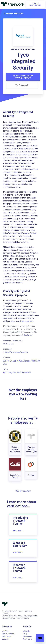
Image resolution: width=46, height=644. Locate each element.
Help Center (7, 636)
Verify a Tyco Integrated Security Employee (23, 77)
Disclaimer (28, 335)
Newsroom (27, 639)
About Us (27, 631)
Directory (18, 616)
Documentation (9, 618)
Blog (25, 634)
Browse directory (13, 14)
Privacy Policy (7, 616)
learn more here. (27, 321)
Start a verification (36, 4)
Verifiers (5, 631)
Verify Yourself (22, 85)
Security (5, 639)
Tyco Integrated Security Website (17, 372)
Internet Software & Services (15, 352)
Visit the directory (23, 491)
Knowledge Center (30, 616)
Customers (27, 636)
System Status (23, 618)
